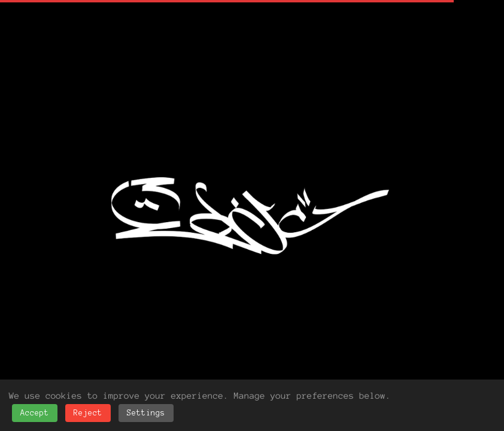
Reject (88, 413)
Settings (146, 413)
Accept (35, 413)
